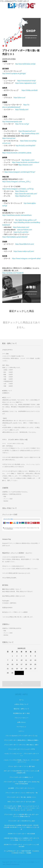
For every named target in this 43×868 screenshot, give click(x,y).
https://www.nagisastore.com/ (26, 83)
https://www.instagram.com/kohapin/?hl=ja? (20, 172)
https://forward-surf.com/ (27, 131)
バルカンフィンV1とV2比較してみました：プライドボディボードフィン (21, 761)
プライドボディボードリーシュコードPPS (22, 749)
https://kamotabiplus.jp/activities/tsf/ (15, 237)
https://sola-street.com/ (21, 227)
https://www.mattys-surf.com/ (24, 251)
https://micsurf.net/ (9, 138)
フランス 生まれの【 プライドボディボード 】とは (21, 736)
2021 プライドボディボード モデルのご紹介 (22, 802)
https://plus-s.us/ (19, 97)
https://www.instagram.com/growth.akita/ (26, 258)
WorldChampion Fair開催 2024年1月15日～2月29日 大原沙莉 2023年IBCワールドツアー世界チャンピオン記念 (22, 827)
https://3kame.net (21, 191)
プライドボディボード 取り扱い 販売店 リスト (21, 797)
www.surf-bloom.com (25, 230)
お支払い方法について (21, 704)
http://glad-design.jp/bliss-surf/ (26, 220)
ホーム (21, 700)
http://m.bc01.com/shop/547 (26, 146)
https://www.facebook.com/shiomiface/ (26, 162)
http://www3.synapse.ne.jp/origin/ (14, 73)
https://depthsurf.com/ (23, 196)
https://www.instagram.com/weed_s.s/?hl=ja (18, 189)
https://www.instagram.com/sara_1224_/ (17, 182)
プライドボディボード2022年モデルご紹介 (21, 821)
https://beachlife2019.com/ (24, 244)
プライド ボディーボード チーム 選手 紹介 (21, 766)
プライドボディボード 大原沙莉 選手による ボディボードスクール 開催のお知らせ (22, 815)
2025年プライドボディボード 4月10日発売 (21, 834)
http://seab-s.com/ (28, 160)
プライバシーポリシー (21, 718)
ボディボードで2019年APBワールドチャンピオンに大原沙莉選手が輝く (22, 772)
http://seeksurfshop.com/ (30, 134)
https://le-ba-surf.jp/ (22, 124)
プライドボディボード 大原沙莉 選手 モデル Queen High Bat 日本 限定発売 (21, 783)
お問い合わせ (21, 722)
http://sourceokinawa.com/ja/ (25, 64)
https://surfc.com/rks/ (21, 232)
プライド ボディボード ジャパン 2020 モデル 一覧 (21, 793)
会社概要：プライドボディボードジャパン (21, 788)
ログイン (21, 731)
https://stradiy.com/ (22, 110)
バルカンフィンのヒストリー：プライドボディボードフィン (21, 755)
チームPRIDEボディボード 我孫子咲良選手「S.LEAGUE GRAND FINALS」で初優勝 (21, 852)
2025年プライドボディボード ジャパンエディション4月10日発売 (22, 846)
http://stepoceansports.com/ (12, 122)
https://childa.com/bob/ (30, 90)
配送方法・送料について (21, 709)
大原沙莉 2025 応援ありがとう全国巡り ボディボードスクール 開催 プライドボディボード (21, 839)
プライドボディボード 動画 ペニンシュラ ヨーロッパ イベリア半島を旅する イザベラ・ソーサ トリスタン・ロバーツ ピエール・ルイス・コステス (21, 808)
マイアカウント (21, 727)
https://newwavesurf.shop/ (26, 81)
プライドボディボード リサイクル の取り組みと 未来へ (22, 745)
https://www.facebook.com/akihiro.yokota (17, 153)
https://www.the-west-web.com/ (26, 194)
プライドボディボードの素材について (21, 777)
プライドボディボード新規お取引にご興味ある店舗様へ (21, 740)
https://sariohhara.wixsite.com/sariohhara (17, 215)
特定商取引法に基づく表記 (21, 713)
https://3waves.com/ (25, 165)
